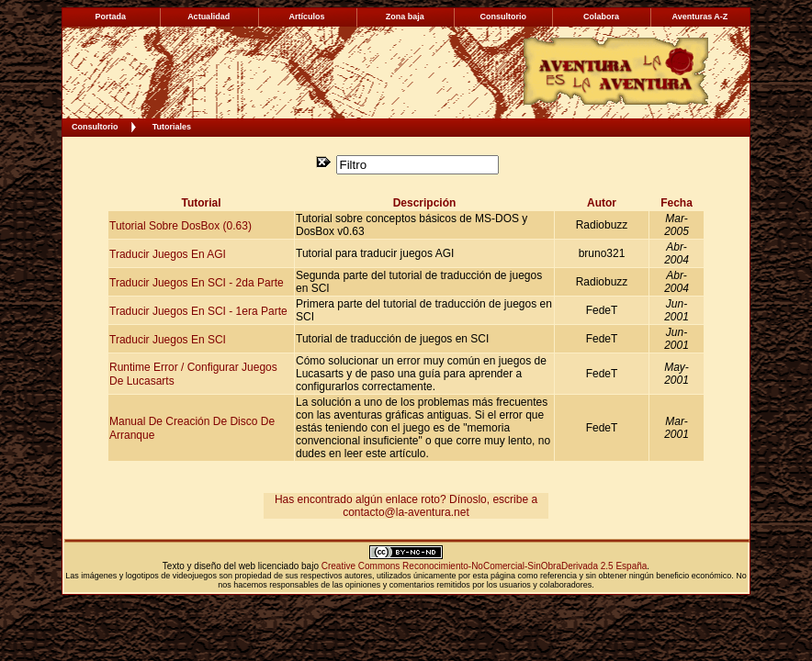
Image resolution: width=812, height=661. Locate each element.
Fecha (677, 203)
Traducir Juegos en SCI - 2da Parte (197, 282)
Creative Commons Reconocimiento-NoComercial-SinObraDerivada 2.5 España (485, 566)
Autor (602, 203)
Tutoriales (172, 127)
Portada (111, 17)
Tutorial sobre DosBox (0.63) (180, 225)
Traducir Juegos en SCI (168, 339)
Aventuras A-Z (699, 17)
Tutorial (201, 203)
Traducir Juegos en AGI (168, 253)
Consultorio (95, 127)
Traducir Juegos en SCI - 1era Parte (198, 310)
